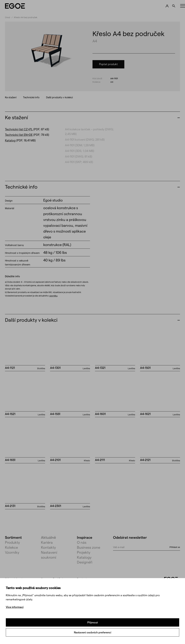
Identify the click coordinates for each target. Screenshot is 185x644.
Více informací (15, 607)
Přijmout (93, 622)
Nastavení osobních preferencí (93, 632)
